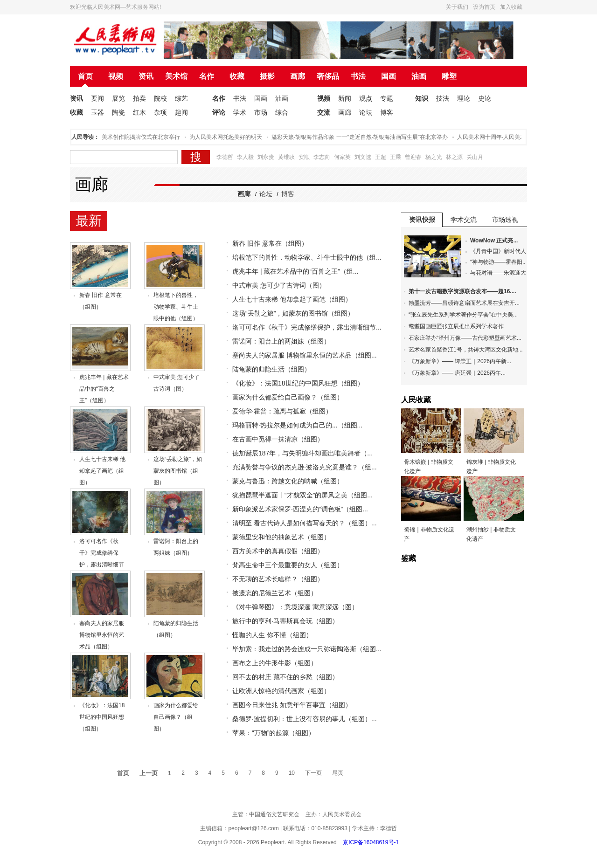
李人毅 (245, 157)
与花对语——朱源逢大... (500, 273)
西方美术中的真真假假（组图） (278, 551)
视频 (116, 76)
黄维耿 (286, 157)
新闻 (345, 98)
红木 (139, 112)
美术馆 (176, 76)
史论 (485, 98)
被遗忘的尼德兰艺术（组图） (275, 593)
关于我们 (457, 7)
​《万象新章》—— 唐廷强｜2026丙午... (457, 373)
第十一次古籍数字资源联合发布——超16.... (462, 291)
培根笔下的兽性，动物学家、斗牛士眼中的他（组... (307, 257)
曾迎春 (413, 157)
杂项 (160, 112)
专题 (387, 98)
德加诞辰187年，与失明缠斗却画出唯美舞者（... (302, 453)
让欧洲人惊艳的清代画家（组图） (281, 691)
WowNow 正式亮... (494, 241)
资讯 (146, 76)
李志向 (322, 157)
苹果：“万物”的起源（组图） (274, 733)
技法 (443, 98)
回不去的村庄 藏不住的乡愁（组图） (285, 677)
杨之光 (434, 157)
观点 (366, 98)
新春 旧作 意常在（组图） (270, 243)
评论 (219, 112)
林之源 (454, 157)
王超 (381, 157)
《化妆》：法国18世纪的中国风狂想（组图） (102, 717)
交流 (324, 112)
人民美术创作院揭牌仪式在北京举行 (138, 137)
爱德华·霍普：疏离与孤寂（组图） (282, 411)
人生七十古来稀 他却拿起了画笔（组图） (102, 471)
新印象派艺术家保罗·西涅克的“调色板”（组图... (300, 509)
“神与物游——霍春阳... (499, 262)
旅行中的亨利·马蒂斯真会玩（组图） (285, 621)
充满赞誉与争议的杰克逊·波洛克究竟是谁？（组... (305, 467)
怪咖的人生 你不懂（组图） (272, 635)
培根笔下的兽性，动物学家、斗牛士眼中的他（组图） (176, 307)
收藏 (237, 76)
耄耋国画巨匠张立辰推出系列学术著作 (456, 326)
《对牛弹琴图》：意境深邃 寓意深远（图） (295, 607)
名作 (207, 76)
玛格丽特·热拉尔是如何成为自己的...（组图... (297, 425)
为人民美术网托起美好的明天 (228, 137)
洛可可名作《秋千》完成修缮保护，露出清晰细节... (307, 327)
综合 (282, 112)
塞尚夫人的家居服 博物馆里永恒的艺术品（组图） (102, 635)
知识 (422, 98)
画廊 (298, 76)
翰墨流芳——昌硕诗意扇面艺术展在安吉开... (464, 303)
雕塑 (449, 76)
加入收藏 (511, 7)
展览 (118, 98)
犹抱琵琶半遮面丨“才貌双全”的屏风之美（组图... (302, 495)
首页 (85, 76)
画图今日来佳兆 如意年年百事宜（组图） (292, 705)
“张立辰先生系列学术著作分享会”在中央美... (463, 315)
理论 (464, 98)
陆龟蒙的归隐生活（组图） (271, 369)
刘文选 (363, 157)
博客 (387, 112)
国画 (389, 76)
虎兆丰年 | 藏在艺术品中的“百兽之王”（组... (295, 271)
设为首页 (484, 7)
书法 (358, 76)
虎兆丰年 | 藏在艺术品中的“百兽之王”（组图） (104, 389)
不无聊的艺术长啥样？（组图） (278, 579)
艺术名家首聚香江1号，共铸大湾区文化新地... (466, 350)
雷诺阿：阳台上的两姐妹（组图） (281, 341)
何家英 (342, 157)
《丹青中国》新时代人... (500, 251)
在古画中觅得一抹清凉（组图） (278, 439)
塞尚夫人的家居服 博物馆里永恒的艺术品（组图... (305, 355)
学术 (240, 112)
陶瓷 (118, 112)
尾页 (338, 773)
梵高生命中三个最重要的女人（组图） (288, 565)
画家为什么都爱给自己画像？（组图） (176, 717)
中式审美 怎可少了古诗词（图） (279, 285)
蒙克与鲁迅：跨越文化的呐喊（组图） (288, 481)
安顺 (304, 157)
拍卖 (139, 98)
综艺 (181, 98)
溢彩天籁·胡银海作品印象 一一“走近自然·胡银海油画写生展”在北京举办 (362, 137)
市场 (261, 112)
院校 (160, 98)
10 (292, 773)
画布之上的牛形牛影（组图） (275, 663)
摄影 (267, 76)
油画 (419, 76)
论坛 (366, 112)
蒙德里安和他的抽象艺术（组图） (281, 537)
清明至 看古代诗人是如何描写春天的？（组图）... (305, 523)
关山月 (475, 157)
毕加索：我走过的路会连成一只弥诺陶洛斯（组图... (307, 649)
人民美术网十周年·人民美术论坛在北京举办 (513, 137)
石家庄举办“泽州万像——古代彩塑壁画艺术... (465, 338)
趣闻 (181, 112)
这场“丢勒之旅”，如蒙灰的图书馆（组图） (178, 471)
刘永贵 (266, 157)
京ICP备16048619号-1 (371, 842)
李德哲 (225, 157)
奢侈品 (328, 76)
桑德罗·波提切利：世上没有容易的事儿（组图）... (305, 719)
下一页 (313, 773)
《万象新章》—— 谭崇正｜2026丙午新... (460, 361)
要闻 (97, 98)
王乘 (396, 157)
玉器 (97, 112)
